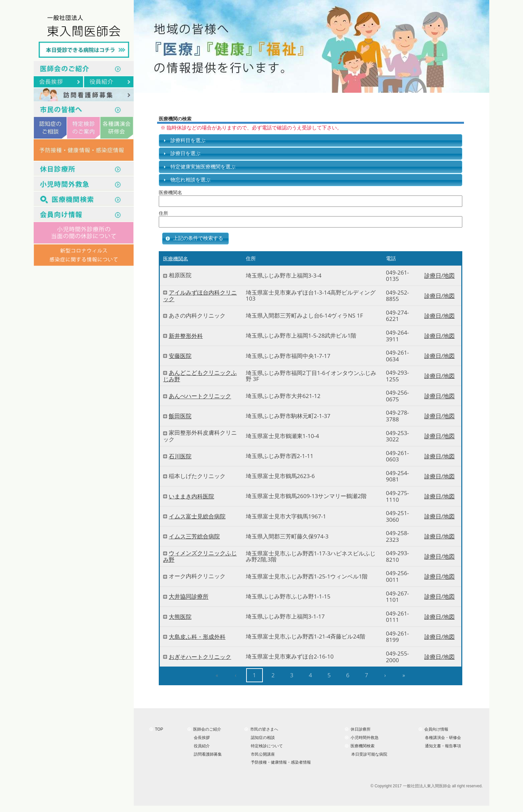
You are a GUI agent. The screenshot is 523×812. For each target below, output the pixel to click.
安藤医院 (180, 356)
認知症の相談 (262, 738)
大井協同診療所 (189, 597)
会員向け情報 (433, 729)
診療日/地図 (439, 276)
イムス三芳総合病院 (194, 536)
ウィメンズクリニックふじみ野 (200, 557)
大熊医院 (180, 617)
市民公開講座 (262, 754)
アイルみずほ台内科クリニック (200, 296)
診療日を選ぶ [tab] (181, 153)
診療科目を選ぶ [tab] (184, 140)
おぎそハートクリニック (200, 657)
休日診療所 (358, 729)
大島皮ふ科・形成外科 (197, 637)
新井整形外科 (186, 336)
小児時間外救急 (362, 738)
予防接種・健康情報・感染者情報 (280, 762)
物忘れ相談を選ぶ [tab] (186, 180)
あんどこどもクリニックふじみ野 (200, 376)
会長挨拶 (201, 738)
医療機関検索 (360, 746)
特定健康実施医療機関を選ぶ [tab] (199, 167)
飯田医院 (180, 416)
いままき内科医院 (191, 496)
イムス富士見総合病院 (197, 516)
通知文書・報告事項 (442, 746)
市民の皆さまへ (261, 729)
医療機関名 (176, 258)
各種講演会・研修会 (442, 738)
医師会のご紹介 (204, 729)
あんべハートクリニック (200, 396)
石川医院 (180, 456)
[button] (195, 238)
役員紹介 (201, 746)
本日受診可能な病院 (368, 754)
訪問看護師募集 (207, 754)
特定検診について (266, 746)
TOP (156, 729)
